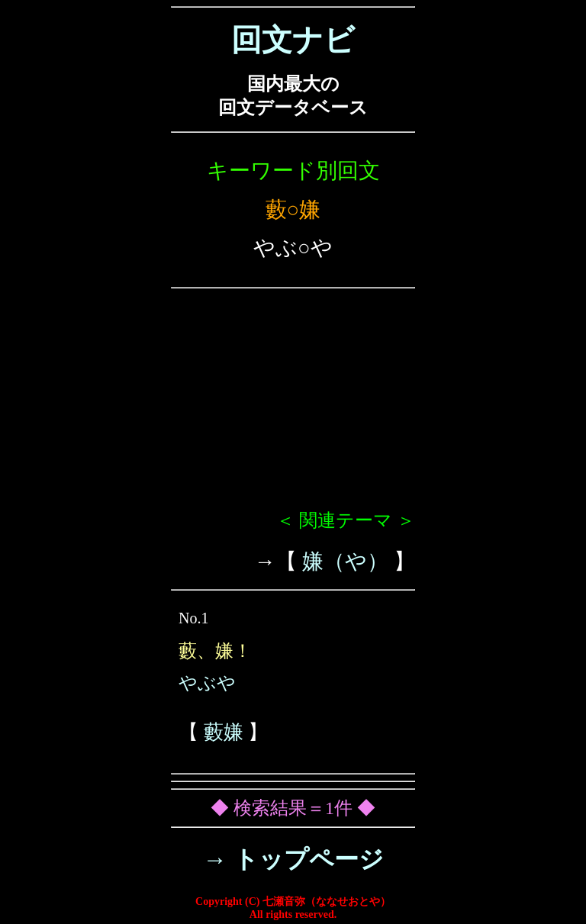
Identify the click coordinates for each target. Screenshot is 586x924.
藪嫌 (224, 732)
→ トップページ (293, 859)
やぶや (207, 683)
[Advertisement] (293, 405)
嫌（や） (345, 561)
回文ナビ (293, 40)
